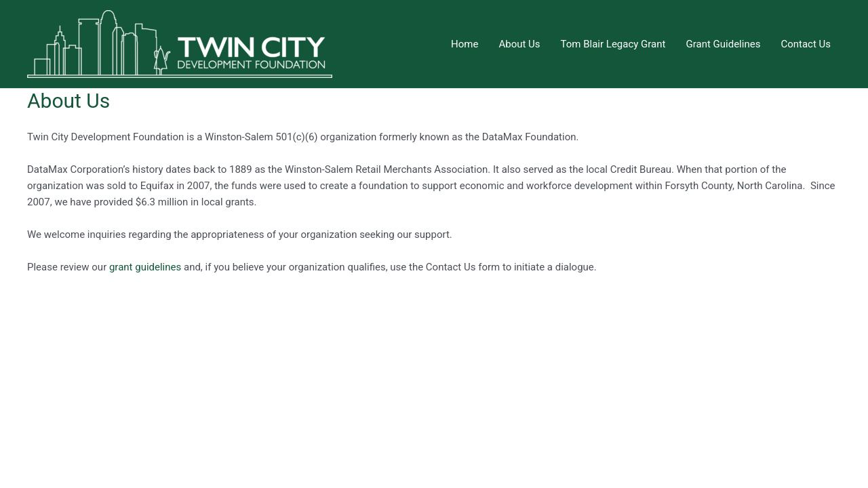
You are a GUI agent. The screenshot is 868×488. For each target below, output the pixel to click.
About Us (519, 44)
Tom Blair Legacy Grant (613, 44)
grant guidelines (145, 267)
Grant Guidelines (723, 44)
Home (465, 44)
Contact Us (806, 44)
